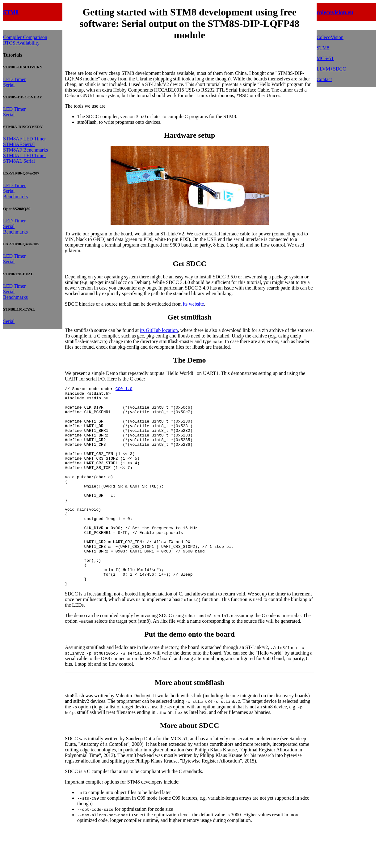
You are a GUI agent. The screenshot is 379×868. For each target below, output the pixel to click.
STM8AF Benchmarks (25, 150)
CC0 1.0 (124, 389)
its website (193, 304)
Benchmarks (15, 197)
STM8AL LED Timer (25, 155)
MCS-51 (325, 58)
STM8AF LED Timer (25, 139)
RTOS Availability (21, 43)
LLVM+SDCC (331, 69)
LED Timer (14, 79)
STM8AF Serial (19, 144)
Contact (324, 79)
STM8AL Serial (19, 161)
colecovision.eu (335, 12)
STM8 (11, 12)
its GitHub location (159, 330)
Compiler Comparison (25, 37)
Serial (9, 85)
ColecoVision (330, 37)
